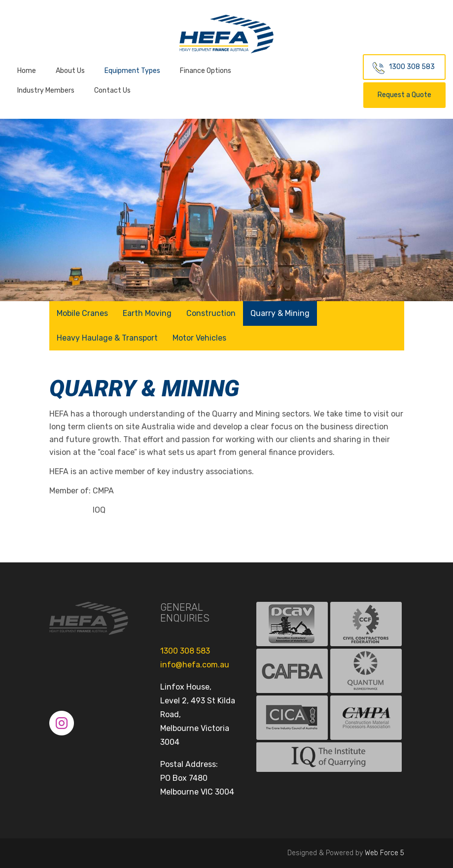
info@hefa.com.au (195, 665)
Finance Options (206, 71)
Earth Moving (147, 313)
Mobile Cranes (82, 313)
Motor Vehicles (199, 338)
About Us (70, 71)
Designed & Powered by (346, 853)
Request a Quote (404, 95)
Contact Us (112, 90)
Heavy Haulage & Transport (107, 338)
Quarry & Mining (280, 313)
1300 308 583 (412, 67)
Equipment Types (132, 71)
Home (27, 71)
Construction (211, 313)
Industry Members (46, 90)
